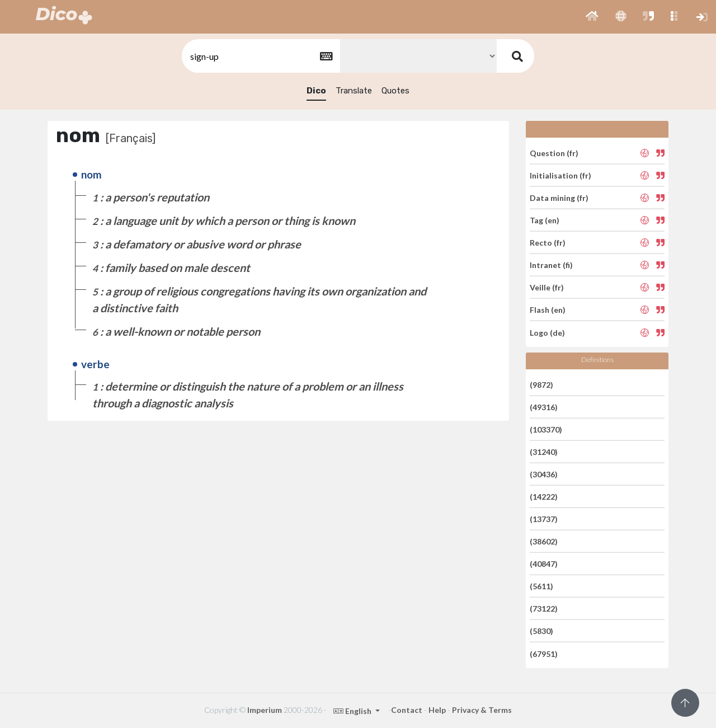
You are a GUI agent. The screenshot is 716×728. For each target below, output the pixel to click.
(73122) (544, 609)
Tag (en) (545, 220)
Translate (354, 91)
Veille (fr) (547, 287)
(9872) (541, 384)
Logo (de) (547, 332)
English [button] (353, 711)
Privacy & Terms (482, 710)
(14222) (544, 497)
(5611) (541, 586)
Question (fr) (554, 152)
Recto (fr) (548, 243)
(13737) (544, 519)
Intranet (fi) (551, 265)
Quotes (395, 91)
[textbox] (260, 56)
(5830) (541, 631)
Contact (407, 710)
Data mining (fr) (559, 198)
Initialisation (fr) (560, 175)
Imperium (265, 710)
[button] (592, 17)
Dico (316, 91)
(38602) (544, 541)
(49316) (544, 407)
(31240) (544, 452)
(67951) (544, 653)
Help (437, 710)
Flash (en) (548, 310)
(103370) (546, 429)
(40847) (544, 564)
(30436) (544, 474)
